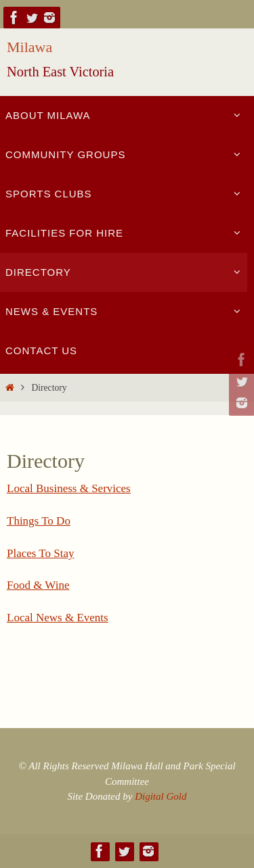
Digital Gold (161, 796)
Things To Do (39, 521)
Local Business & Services (69, 488)
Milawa (29, 47)
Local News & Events (58, 618)
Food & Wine (38, 585)
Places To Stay (41, 553)
